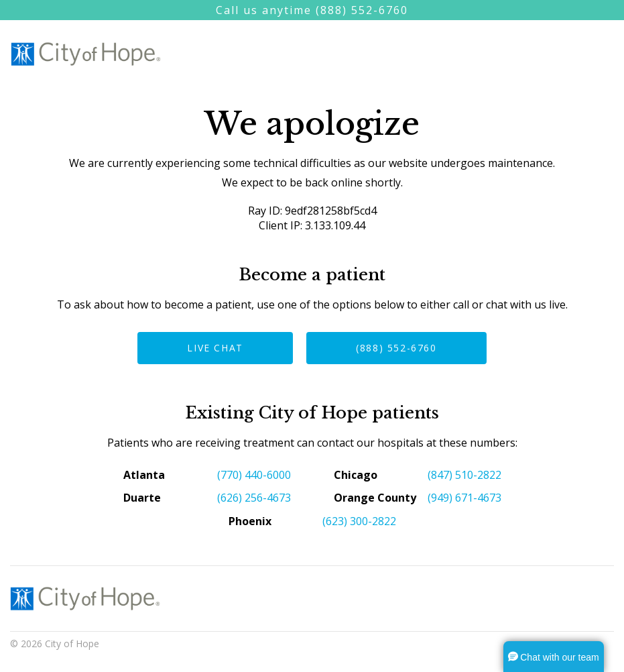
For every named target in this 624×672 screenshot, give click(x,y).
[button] (554, 657)
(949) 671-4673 (464, 498)
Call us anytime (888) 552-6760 (312, 10)
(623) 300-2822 (359, 521)
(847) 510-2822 (464, 475)
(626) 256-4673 (254, 498)
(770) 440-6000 (254, 475)
